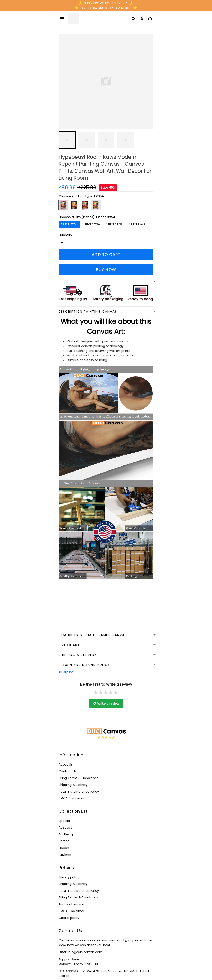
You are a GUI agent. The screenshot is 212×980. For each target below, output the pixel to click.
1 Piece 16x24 (106, 217)
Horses (64, 841)
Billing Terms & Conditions (78, 778)
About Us (66, 764)
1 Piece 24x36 (115, 224)
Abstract (65, 827)
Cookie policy (69, 918)
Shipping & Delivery (73, 785)
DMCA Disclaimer (71, 798)
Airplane (65, 855)
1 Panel (99, 196)
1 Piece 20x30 (92, 224)
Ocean (64, 848)
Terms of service (71, 904)
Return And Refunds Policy (79, 791)
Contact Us (67, 771)
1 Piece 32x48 (137, 224)
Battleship (66, 834)
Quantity (65, 235)
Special (64, 821)
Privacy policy (69, 877)
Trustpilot (66, 672)
